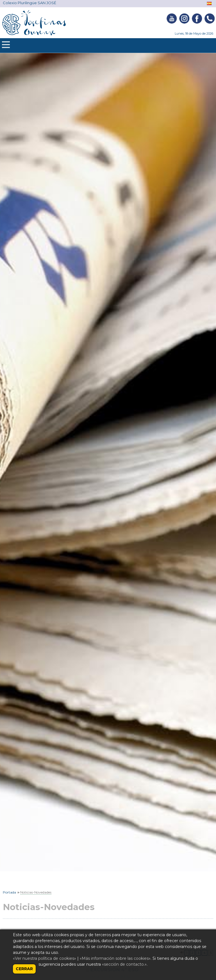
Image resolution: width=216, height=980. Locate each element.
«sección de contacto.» (124, 964)
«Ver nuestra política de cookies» (45, 958)
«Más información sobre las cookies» (115, 958)
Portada (9, 892)
